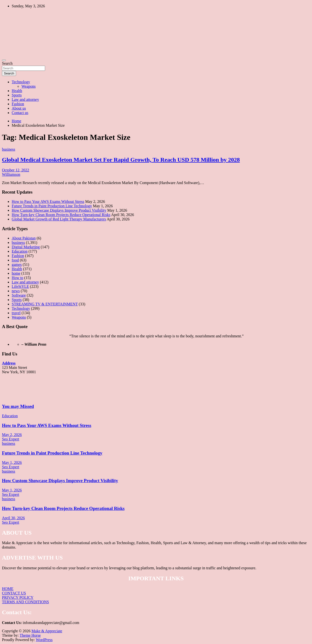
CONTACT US (14, 593)
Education (20, 251)
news (16, 291)
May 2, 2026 (12, 435)
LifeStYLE (20, 286)
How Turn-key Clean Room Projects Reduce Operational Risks (61, 215)
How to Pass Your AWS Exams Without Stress (48, 202)
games (17, 265)
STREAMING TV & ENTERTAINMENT (45, 304)
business (9, 149)
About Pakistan (24, 238)
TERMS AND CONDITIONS (25, 602)
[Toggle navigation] (4, 60)
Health (17, 91)
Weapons (29, 86)
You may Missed (18, 406)
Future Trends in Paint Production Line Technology (52, 206)
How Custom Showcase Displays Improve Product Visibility (59, 210)
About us (19, 108)
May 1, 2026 (12, 462)
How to (18, 278)
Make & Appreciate (47, 631)
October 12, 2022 (16, 170)
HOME (8, 589)
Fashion (18, 104)
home (16, 273)
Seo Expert (11, 439)
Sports (17, 95)
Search (7, 63)
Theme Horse (30, 635)
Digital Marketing (26, 247)
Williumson (11, 174)
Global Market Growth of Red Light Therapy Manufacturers (59, 219)
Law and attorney (25, 99)
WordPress (44, 640)
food (15, 260)
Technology (21, 82)
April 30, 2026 (13, 518)
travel (16, 313)
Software (19, 295)
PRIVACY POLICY (18, 597)
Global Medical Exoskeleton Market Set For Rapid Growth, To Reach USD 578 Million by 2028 (121, 160)
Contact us (20, 113)
